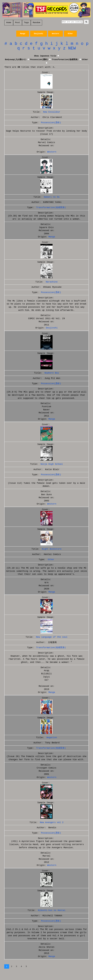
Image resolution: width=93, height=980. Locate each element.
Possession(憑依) (39, 60)
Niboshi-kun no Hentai (52, 910)
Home (9, 23)
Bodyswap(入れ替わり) (16, 60)
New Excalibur (52, 112)
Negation (52, 738)
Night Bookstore (52, 549)
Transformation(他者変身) (65, 60)
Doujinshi (39, 34)
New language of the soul (52, 637)
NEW (72, 48)
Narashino (52, 282)
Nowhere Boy (52, 373)
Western (56, 34)
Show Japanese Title (45, 56)
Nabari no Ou (52, 197)
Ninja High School (52, 464)
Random (36, 23)
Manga (23, 34)
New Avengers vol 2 (52, 822)
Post (18, 23)
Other (70, 34)
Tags (26, 23)
